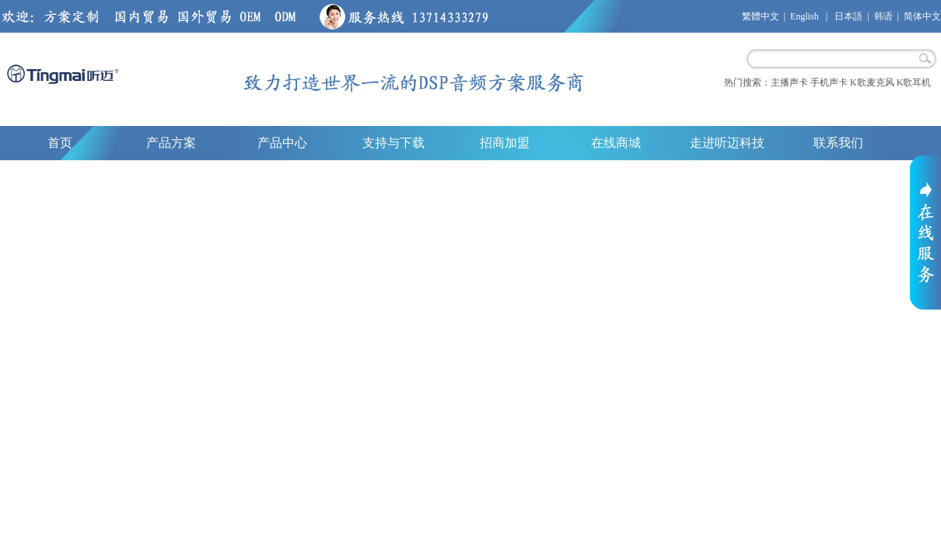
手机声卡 (829, 82)
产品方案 (171, 143)
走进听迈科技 (727, 143)
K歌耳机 (914, 82)
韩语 (883, 16)
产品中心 (282, 143)
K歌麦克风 (872, 82)
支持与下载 (394, 143)
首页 (60, 143)
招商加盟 (505, 143)
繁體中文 (761, 16)
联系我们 (838, 143)
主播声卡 (789, 82)
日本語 (848, 16)
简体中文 (922, 16)
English (805, 16)
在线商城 (616, 143)
